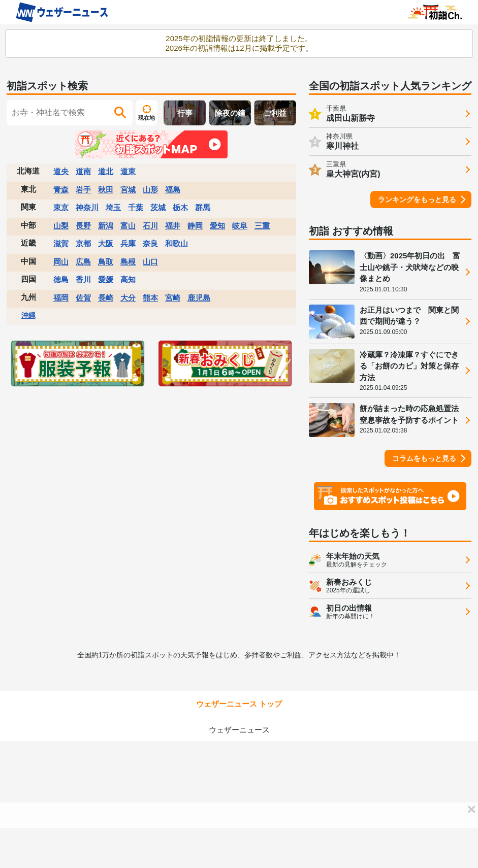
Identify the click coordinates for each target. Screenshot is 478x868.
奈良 (150, 243)
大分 (128, 298)
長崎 (106, 298)
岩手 (83, 190)
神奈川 (87, 207)
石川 (150, 226)
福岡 (61, 298)
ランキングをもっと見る (417, 199)
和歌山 (177, 243)
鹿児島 (199, 298)
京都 (83, 243)
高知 (128, 279)
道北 (106, 171)
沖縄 (28, 315)
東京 (61, 207)
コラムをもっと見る (424, 458)
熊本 (150, 298)
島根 (128, 262)
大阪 (106, 243)
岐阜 (240, 226)
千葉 (136, 207)
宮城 (128, 190)
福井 (173, 226)
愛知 (217, 226)
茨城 (158, 207)
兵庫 (128, 243)
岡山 (61, 262)
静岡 (195, 226)
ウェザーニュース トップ (239, 704)
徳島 (61, 279)
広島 (83, 262)
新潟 (106, 226)
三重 (262, 226)
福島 (173, 190)
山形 (150, 190)
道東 (128, 171)
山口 (150, 262)
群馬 (203, 207)
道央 (61, 171)
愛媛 (106, 279)
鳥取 (106, 262)
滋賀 (61, 243)
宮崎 (173, 298)
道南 (83, 171)
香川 (83, 279)
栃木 (180, 207)
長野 (83, 226)
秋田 (106, 190)
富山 (128, 226)
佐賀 (83, 298)
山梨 (61, 226)
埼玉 (113, 207)
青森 (61, 190)
